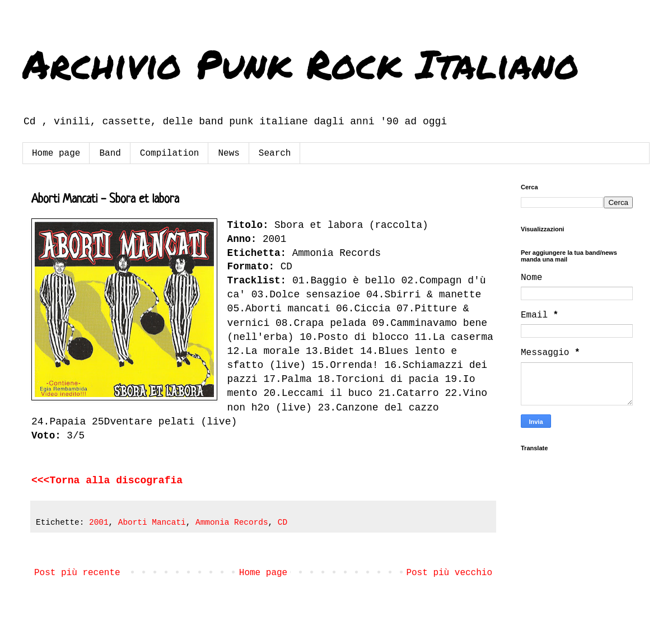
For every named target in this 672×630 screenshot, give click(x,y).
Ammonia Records (232, 522)
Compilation (170, 153)
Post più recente (77, 573)
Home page (56, 153)
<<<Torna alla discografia (107, 480)
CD (283, 522)
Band (110, 153)
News (228, 153)
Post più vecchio (449, 573)
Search (275, 153)
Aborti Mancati (152, 522)
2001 (99, 522)
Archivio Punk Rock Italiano (301, 63)
